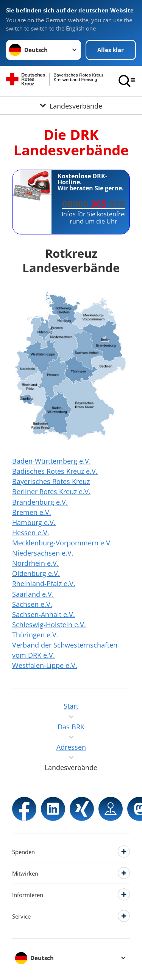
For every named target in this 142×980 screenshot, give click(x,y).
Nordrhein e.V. (35, 563)
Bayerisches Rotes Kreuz (51, 481)
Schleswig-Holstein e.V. (49, 625)
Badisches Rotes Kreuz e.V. (55, 471)
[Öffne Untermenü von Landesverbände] (71, 105)
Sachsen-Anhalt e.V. (44, 614)
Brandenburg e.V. (40, 502)
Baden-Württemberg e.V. (51, 461)
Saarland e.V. (33, 594)
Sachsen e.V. (32, 604)
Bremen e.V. (32, 512)
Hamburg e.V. (34, 522)
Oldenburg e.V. (36, 573)
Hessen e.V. (31, 533)
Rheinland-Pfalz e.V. (44, 583)
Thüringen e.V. (35, 635)
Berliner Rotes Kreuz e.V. (51, 492)
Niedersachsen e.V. (43, 553)
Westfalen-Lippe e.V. (45, 665)
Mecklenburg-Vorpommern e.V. (62, 543)
